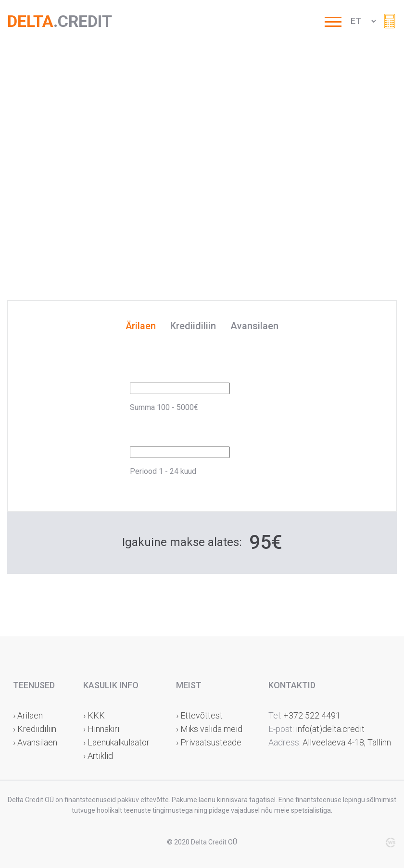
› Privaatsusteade (209, 742)
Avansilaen (254, 326)
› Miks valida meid (209, 729)
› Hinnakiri (101, 729)
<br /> (202, 163)
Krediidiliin (193, 326)
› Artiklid (98, 756)
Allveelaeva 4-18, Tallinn (346, 742)
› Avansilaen (35, 742)
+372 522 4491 (312, 715)
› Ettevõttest (199, 715)
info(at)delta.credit (330, 729)
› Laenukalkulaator (116, 742)
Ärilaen (141, 326)
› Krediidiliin (35, 729)
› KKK (94, 715)
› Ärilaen (28, 715)
